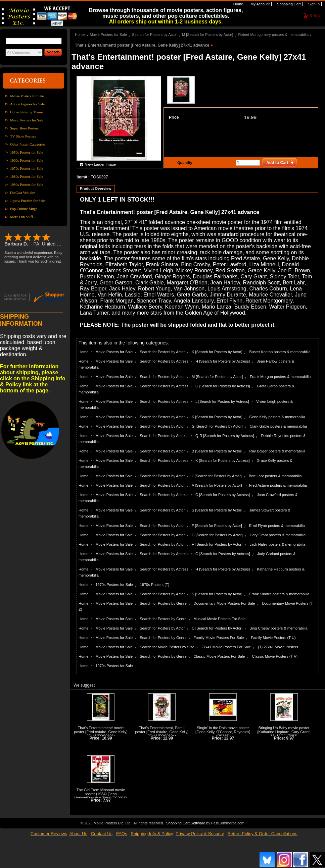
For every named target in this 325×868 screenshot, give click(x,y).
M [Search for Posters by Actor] (207, 35)
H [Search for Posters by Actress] (223, 361)
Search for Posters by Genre (163, 603)
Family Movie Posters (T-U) (273, 638)
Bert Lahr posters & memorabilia (275, 476)
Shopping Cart (288, 4)
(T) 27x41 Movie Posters (278, 647)
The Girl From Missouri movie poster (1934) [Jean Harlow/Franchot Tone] (100, 794)
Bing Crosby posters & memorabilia (278, 628)
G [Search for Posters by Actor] (217, 426)
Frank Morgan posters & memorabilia (280, 377)
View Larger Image (100, 164)
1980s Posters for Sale (27, 176)
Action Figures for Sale (27, 104)
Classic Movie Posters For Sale (219, 656)
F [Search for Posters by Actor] (217, 526)
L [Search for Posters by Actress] (222, 401)
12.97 (229, 738)
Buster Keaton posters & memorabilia (280, 352)
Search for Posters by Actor (154, 35)
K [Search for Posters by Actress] (222, 460)
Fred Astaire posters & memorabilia (278, 485)
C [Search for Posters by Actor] (217, 628)
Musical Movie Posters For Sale (220, 619)
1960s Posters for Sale (27, 160)
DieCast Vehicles (23, 193)
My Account (260, 4)
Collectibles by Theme (27, 112)
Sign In (313, 4)
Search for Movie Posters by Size (167, 647)
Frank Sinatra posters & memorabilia (280, 594)
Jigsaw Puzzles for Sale (28, 201)
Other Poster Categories (28, 144)
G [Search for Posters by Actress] (223, 386)
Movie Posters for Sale (27, 96)
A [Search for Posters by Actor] (217, 485)
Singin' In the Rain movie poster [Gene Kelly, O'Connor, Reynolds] (223, 730)
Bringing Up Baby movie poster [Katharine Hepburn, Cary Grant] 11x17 (284, 732)
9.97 (290, 738)
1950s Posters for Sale (27, 152)
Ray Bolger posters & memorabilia (277, 451)
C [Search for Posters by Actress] (223, 495)
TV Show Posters (23, 136)
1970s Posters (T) (155, 585)
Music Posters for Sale (27, 120)
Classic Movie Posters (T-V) (275, 656)
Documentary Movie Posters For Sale (224, 603)
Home (238, 4)
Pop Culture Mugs (24, 209)
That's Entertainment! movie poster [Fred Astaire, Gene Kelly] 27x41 (101, 732)
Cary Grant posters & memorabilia (278, 535)
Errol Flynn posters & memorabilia (277, 526)
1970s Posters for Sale (27, 168)
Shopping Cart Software (185, 823)
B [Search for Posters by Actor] (217, 451)
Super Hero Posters (24, 128)
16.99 (107, 738)
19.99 (250, 117)
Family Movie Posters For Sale (219, 638)
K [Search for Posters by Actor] (217, 352)
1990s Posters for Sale (27, 184)
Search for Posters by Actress (164, 361)
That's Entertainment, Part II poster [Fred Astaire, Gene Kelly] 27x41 (162, 732)
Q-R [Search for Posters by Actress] (225, 436)
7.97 (107, 800)
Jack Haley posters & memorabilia (277, 544)
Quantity (184, 163)
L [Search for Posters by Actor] (217, 476)
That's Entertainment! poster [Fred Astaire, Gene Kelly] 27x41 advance (143, 45)
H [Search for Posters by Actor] (217, 544)
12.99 (168, 738)
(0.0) (316, 15)
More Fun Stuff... (23, 217)
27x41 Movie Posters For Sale (226, 647)
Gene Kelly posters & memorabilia (277, 417)
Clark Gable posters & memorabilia (278, 426)
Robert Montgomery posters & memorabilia (273, 35)
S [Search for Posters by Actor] (217, 510)
